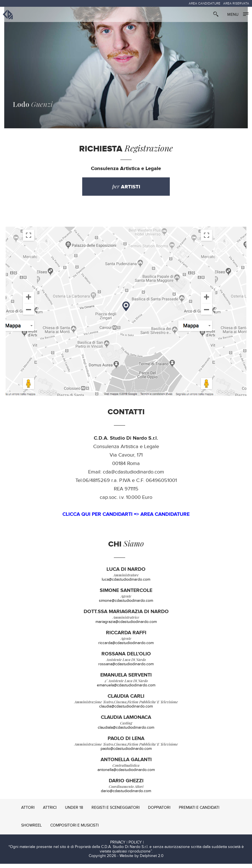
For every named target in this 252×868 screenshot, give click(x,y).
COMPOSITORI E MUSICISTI (74, 830)
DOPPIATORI (159, 812)
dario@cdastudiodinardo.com (126, 795)
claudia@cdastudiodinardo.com (126, 711)
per (126, 191)
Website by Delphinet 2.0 (142, 860)
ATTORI (28, 812)
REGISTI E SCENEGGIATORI (116, 812)
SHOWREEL (31, 830)
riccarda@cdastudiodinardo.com (126, 647)
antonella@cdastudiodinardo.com (126, 774)
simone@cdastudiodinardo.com (126, 605)
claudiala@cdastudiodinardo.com (126, 732)
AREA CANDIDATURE (205, 3)
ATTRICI (50, 812)
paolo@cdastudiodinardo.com (126, 753)
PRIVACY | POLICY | (127, 847)
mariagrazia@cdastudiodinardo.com (126, 626)
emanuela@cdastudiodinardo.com (126, 689)
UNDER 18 (74, 812)
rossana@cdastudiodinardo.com (126, 668)
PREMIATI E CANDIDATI (199, 812)
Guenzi (29, 108)
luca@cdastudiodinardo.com (126, 584)
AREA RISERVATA (236, 3)
